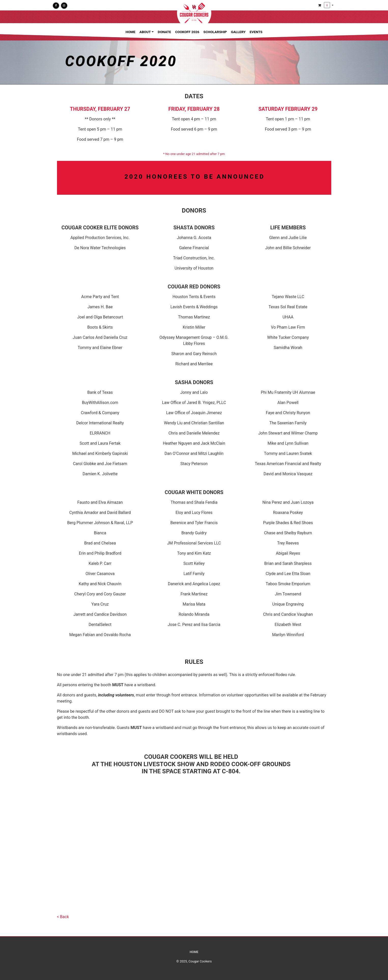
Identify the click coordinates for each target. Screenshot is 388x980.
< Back (63, 917)
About (145, 32)
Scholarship (215, 32)
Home (131, 32)
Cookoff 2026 (187, 32)
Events (256, 32)
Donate (164, 32)
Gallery (238, 32)
